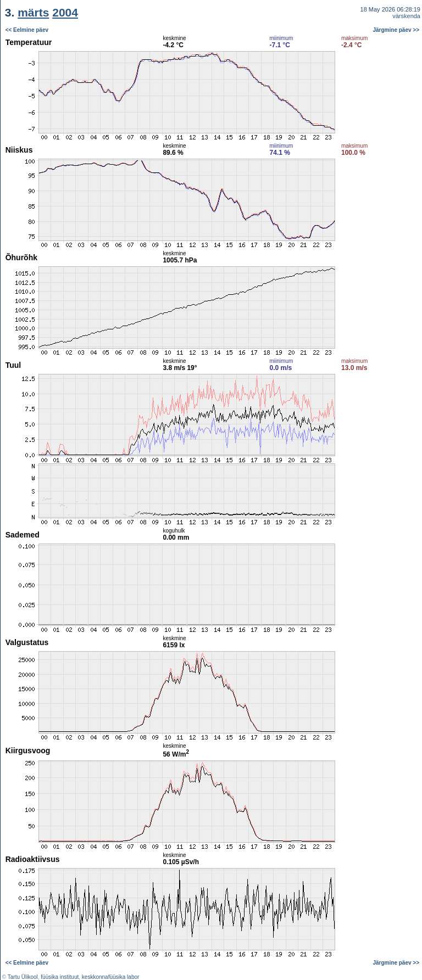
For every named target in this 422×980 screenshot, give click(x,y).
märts (33, 12)
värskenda (406, 16)
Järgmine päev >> (396, 30)
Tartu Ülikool (23, 977)
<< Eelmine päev (27, 30)
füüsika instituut (60, 977)
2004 (65, 12)
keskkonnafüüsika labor (111, 977)
